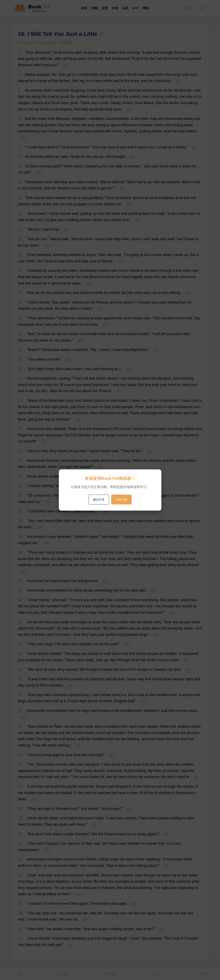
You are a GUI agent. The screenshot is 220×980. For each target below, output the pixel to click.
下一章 (206, 974)
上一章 (14, 974)
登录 (189, 8)
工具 (156, 974)
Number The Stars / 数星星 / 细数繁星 (46, 43)
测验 (110, 974)
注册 (201, 8)
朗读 (63, 974)
